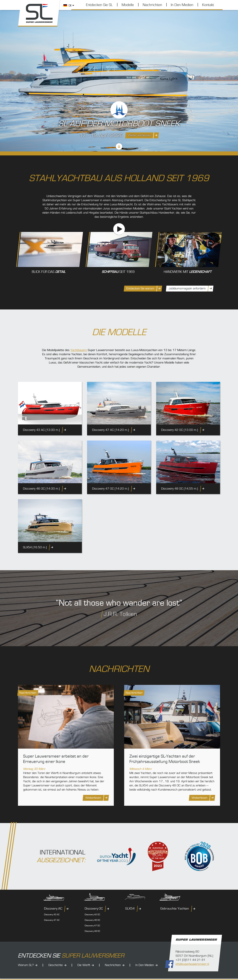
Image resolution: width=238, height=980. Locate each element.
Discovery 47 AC (52, 920)
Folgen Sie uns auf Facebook (169, 964)
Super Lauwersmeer (39, 13)
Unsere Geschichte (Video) (119, 229)
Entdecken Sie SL (99, 5)
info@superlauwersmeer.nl (192, 964)
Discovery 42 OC (92, 915)
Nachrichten (152, 5)
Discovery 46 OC (92, 920)
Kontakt (208, 5)
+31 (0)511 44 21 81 (190, 960)
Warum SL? (26, 965)
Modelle (128, 5)
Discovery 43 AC (52, 915)
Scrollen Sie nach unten (119, 146)
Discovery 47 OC (92, 926)
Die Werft (84, 965)
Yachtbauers (79, 350)
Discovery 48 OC (92, 931)
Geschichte (56, 965)
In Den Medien (182, 5)
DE (70, 6)
